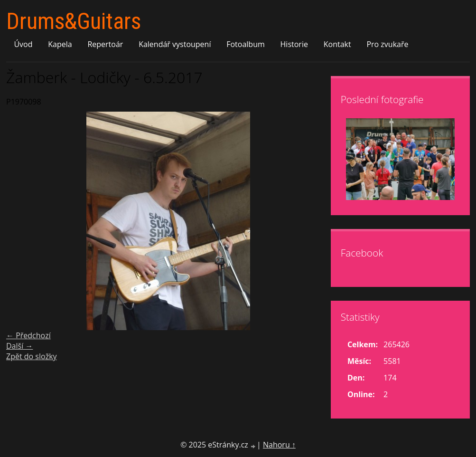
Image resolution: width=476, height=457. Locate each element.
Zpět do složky (32, 356)
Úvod (23, 44)
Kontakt (337, 44)
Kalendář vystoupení (175, 44)
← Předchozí (28, 335)
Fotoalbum (246, 44)
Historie (294, 44)
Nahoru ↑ (279, 445)
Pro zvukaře (387, 44)
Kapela (60, 44)
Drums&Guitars (74, 21)
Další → (19, 346)
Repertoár (105, 44)
